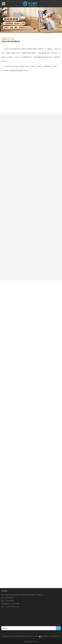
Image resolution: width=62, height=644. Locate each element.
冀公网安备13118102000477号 (50, 636)
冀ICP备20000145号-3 (31, 641)
